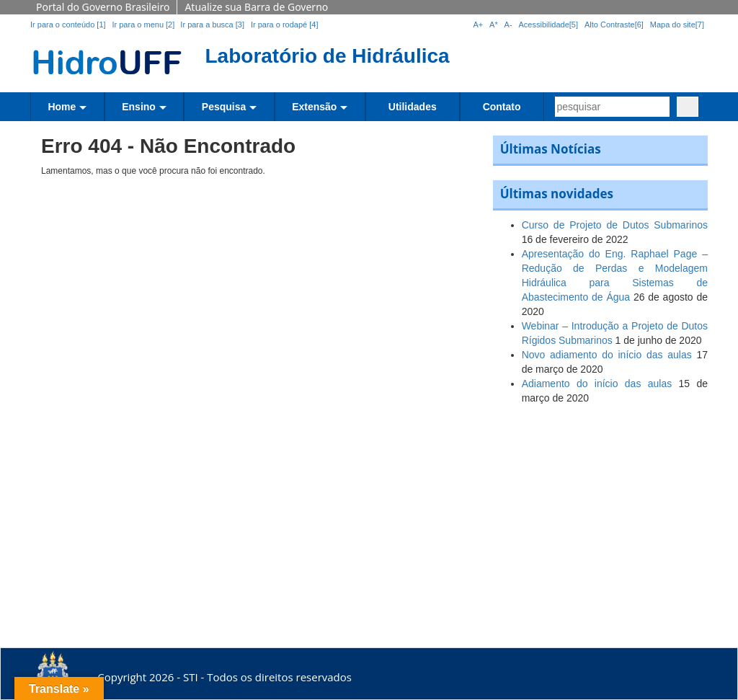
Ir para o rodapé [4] (285, 25)
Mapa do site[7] (677, 25)
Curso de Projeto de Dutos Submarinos (615, 225)
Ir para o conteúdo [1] (68, 25)
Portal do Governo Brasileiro (103, 7)
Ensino (139, 107)
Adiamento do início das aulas (597, 384)
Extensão (314, 107)
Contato (502, 107)
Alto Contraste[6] (614, 25)
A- (508, 25)
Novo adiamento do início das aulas (607, 355)
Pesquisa (224, 107)
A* (494, 25)
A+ (478, 25)
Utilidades (413, 107)
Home (62, 107)
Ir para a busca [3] (212, 25)
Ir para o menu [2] (144, 25)
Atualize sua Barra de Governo (256, 7)
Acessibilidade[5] (549, 25)
